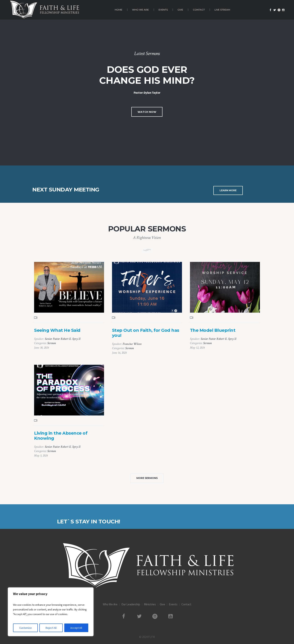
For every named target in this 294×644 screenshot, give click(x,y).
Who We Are (110, 604)
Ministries (150, 604)
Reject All (51, 628)
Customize (26, 628)
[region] (51, 612)
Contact (186, 604)
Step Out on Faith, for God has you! (146, 333)
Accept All (76, 628)
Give (162, 604)
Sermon (52, 343)
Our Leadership (131, 604)
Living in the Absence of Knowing (61, 436)
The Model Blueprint (213, 330)
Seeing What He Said (57, 330)
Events (173, 604)
